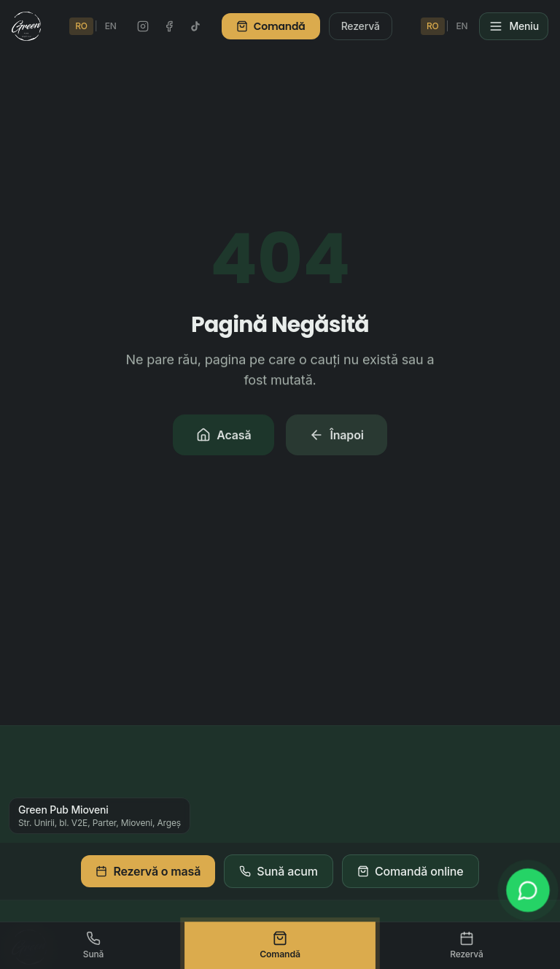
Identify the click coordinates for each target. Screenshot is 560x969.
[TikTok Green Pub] (195, 26)
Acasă (223, 436)
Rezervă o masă (148, 871)
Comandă (271, 26)
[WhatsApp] (528, 890)
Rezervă (361, 26)
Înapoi (336, 436)
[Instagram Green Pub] (143, 26)
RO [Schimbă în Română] (81, 26)
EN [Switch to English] (111, 26)
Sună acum (279, 871)
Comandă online (411, 871)
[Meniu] (514, 26)
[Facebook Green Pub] (169, 26)
